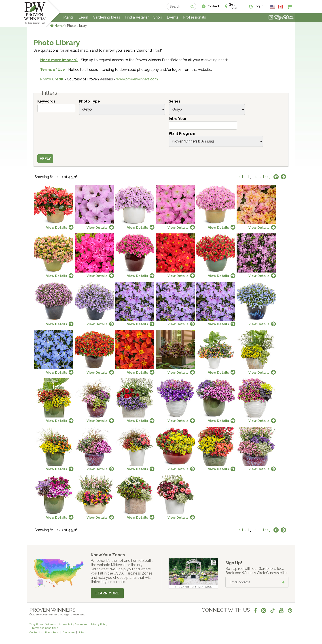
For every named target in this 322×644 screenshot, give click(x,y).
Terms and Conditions (45, 628)
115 (268, 177)
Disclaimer (69, 632)
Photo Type (89, 101)
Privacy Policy (99, 624)
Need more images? (59, 60)
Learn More (107, 593)
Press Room (52, 632)
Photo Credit (52, 79)
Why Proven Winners (43, 624)
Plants (69, 17)
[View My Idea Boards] (281, 18)
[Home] (35, 13)
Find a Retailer (137, 17)
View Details (57, 228)
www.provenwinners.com (137, 79)
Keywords (46, 101)
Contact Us (36, 632)
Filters (49, 93)
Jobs (81, 632)
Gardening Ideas (106, 17)
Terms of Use (53, 70)
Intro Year (178, 119)
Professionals (195, 17)
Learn (83, 17)
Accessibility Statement (73, 624)
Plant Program (182, 133)
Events (173, 17)
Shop (158, 17)
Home (59, 26)
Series (175, 101)
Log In (258, 6)
